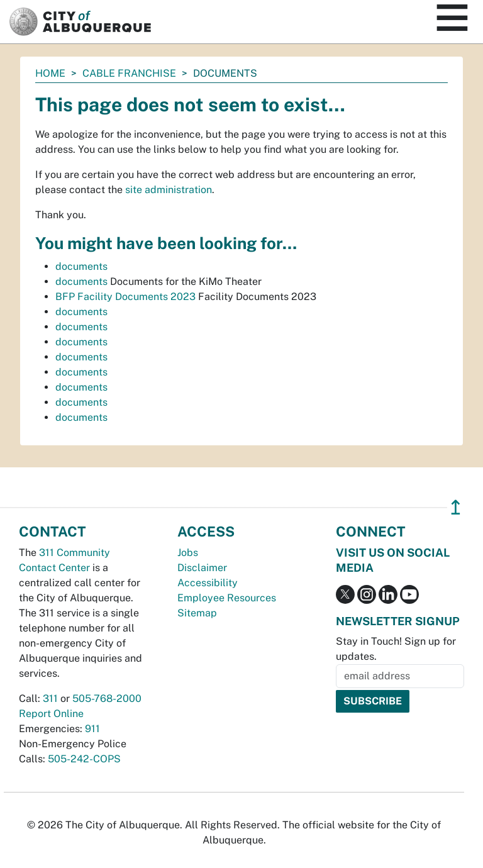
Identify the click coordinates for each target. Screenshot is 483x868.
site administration (169, 190)
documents (81, 266)
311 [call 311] (50, 698)
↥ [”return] (456, 507)
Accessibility (208, 583)
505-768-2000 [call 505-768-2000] (107, 698)
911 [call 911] (92, 729)
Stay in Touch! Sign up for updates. (396, 649)
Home (50, 73)
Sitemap (197, 613)
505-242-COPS (84, 759)
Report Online (51, 714)
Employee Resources (227, 598)
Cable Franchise (129, 73)
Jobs (188, 553)
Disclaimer (202, 568)
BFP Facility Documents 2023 (125, 297)
